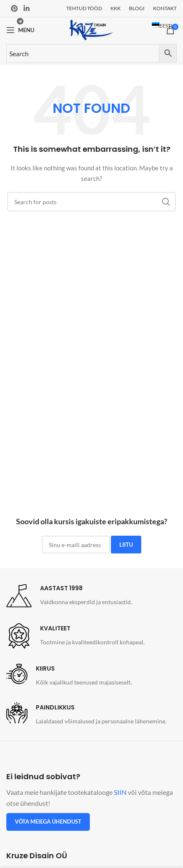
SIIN (120, 792)
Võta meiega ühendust (48, 821)
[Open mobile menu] (20, 30)
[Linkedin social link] (26, 8)
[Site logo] (91, 29)
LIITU (126, 545)
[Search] (91, 202)
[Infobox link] (69, 596)
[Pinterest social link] (15, 8)
